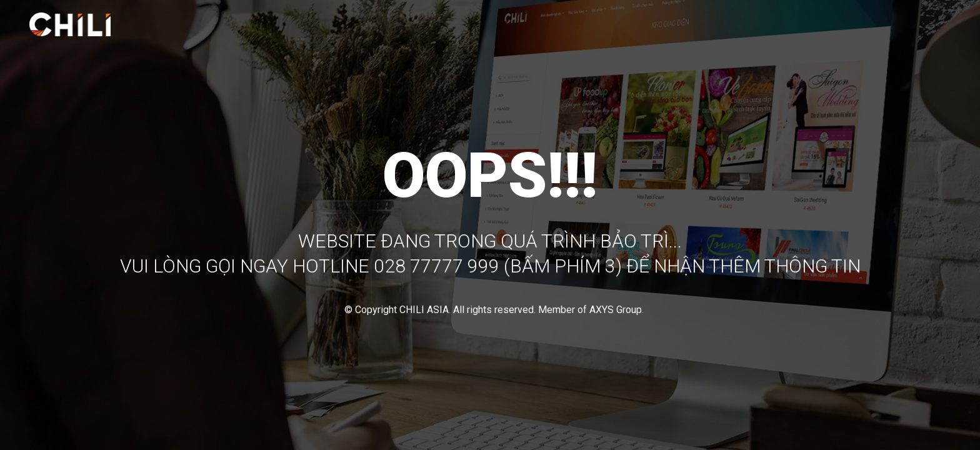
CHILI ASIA (424, 310)
